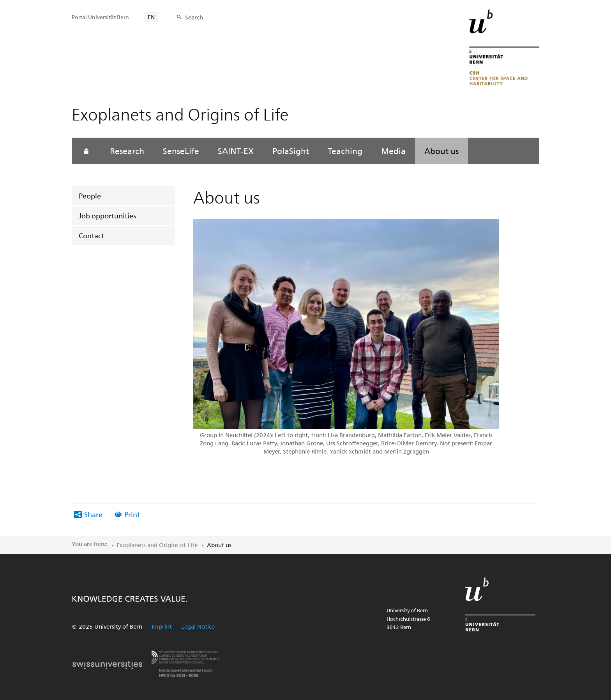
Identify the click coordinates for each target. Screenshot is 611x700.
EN (151, 17)
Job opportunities (107, 215)
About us (441, 151)
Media (393, 151)
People (90, 196)
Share (93, 514)
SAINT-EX (236, 151)
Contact (91, 235)
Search (194, 17)
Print (132, 514)
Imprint (162, 626)
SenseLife (181, 151)
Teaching (345, 151)
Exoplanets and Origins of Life (157, 545)
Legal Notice (198, 626)
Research (127, 151)
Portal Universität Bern (100, 17)
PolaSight (291, 151)
